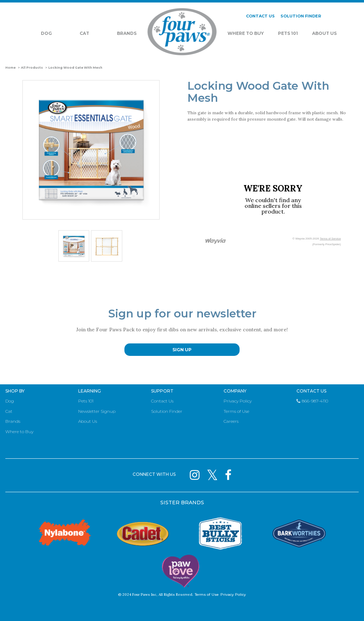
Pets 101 (288, 33)
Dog (46, 33)
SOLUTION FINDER (301, 16)
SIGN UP (182, 350)
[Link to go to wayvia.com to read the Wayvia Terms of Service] (216, 241)
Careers (231, 421)
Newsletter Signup (97, 411)
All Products (32, 68)
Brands (127, 33)
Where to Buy (19, 431)
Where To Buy (246, 33)
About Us (324, 33)
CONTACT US (260, 16)
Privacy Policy (238, 401)
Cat (84, 33)
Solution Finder (167, 411)
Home (10, 68)
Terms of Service (330, 239)
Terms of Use (236, 411)
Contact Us (162, 401)
